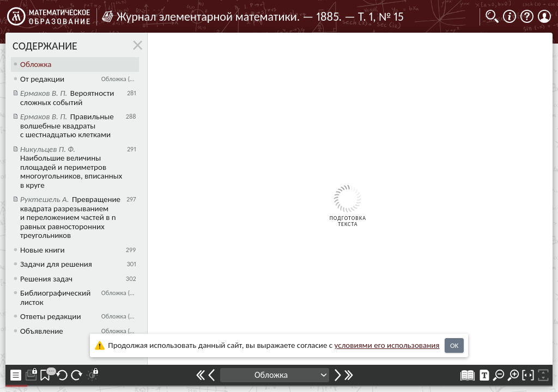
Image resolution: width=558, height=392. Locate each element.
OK (454, 345)
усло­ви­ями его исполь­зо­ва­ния (387, 345)
